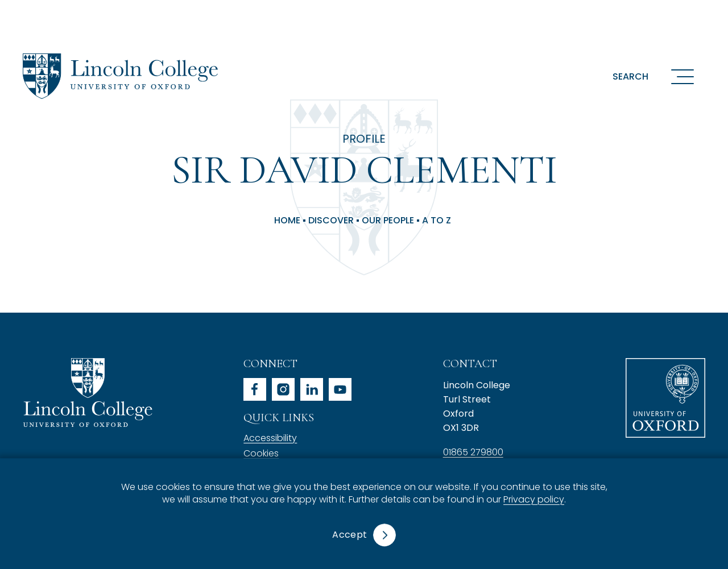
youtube (340, 389)
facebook (255, 389)
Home (287, 221)
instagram (283, 389)
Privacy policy (534, 500)
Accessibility (270, 438)
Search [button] (630, 76)
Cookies (261, 453)
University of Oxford (665, 398)
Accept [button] (349, 535)
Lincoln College (88, 393)
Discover (331, 221)
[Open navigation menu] (682, 76)
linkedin (312, 389)
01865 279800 (473, 452)
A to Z (437, 221)
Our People (388, 221)
